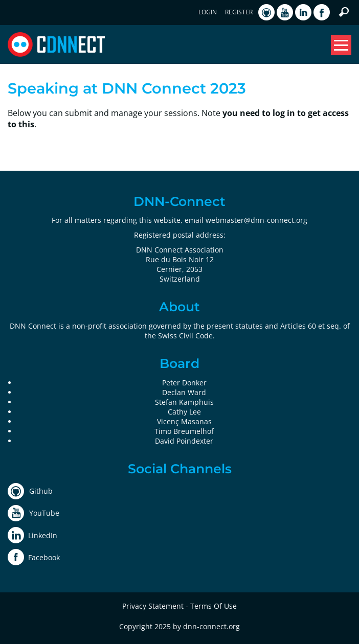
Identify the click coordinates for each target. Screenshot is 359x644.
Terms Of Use (214, 606)
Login (208, 12)
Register (239, 12)
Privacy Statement (153, 606)
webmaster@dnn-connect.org (256, 220)
